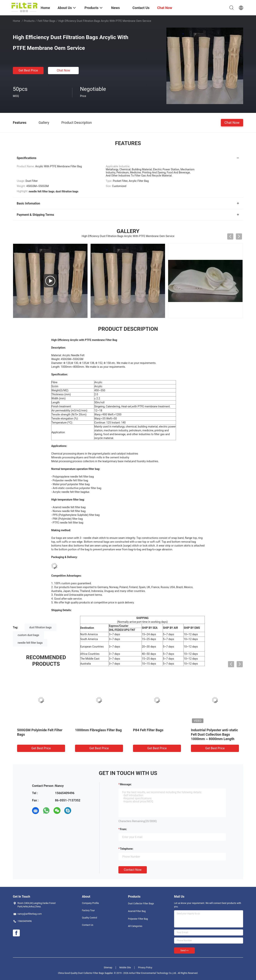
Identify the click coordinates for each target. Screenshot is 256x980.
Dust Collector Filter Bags (141, 904)
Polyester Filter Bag (138, 919)
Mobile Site (125, 968)
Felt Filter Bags (47, 21)
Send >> (184, 950)
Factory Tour (88, 910)
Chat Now (64, 70)
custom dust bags (28, 635)
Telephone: (127, 849)
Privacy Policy (145, 968)
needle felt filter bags (30, 643)
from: (123, 829)
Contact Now (133, 870)
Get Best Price (28, 70)
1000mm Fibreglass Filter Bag (98, 730)
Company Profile (90, 903)
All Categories (135, 926)
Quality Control (90, 918)
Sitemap (108, 968)
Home (17, 21)
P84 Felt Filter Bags (148, 730)
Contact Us (88, 925)
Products (29, 21)
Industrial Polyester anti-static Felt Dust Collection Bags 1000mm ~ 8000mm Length (214, 734)
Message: (126, 784)
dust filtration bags (40, 627)
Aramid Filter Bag (137, 911)
